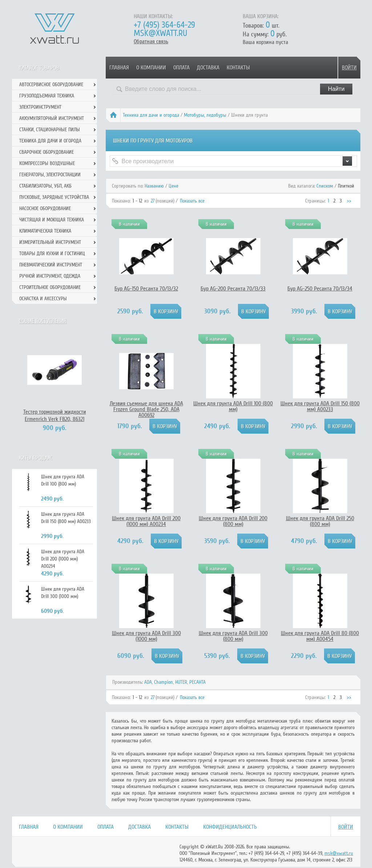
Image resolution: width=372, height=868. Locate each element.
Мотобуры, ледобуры (205, 115)
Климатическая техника (45, 231)
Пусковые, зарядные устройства (54, 197)
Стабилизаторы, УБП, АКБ (45, 186)
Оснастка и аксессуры (43, 299)
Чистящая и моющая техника (52, 220)
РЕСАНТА (197, 682)
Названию (154, 186)
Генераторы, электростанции (50, 175)
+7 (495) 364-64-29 (164, 25)
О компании (151, 68)
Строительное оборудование (50, 287)
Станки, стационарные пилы (50, 130)
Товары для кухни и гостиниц (52, 254)
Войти (349, 68)
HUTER (181, 682)
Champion (163, 682)
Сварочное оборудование (46, 152)
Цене (173, 186)
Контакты (238, 68)
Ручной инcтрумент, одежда (50, 276)
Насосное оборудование (45, 208)
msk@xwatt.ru (160, 33)
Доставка (208, 68)
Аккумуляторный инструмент (52, 118)
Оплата (181, 68)
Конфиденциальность (230, 827)
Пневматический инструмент (51, 265)
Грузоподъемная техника (47, 96)
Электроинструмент (40, 107)
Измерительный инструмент (50, 242)
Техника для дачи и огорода (151, 115)
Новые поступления (43, 321)
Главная (119, 68)
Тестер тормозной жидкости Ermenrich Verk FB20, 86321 (55, 415)
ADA (148, 682)
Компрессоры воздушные (47, 163)
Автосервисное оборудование (51, 85)
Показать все (192, 201)
